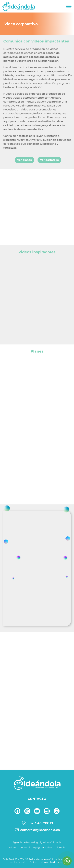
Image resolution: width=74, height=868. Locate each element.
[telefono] (37, 823)
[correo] (37, 830)
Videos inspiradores (37, 252)
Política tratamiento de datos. (47, 862)
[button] (69, 6)
